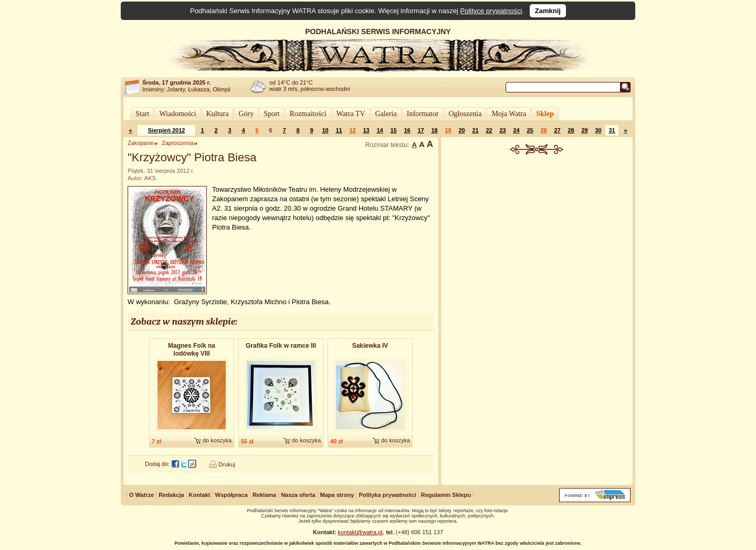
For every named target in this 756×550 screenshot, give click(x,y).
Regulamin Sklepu (446, 495)
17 (421, 130)
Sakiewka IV (370, 346)
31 (612, 130)
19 (448, 130)
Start (142, 114)
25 (530, 130)
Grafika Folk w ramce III (281, 346)
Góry (246, 114)
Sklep (545, 114)
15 (393, 130)
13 (366, 130)
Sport (271, 114)
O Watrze (141, 495)
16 (407, 130)
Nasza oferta (298, 495)
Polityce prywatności (491, 11)
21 (475, 130)
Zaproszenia (178, 143)
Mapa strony (337, 495)
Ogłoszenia (465, 114)
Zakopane (140, 143)
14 (380, 130)
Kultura (218, 114)
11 (339, 130)
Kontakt (200, 495)
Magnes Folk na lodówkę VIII (192, 350)
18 (434, 130)
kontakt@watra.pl (360, 532)
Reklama (264, 495)
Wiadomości (177, 114)
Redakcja (171, 495)
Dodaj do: (157, 464)
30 (598, 130)
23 (502, 130)
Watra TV (351, 114)
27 (557, 130)
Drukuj (227, 464)
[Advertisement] (537, 233)
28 (571, 130)
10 (325, 130)
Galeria (386, 114)
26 (543, 130)
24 (516, 130)
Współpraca (232, 495)
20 (461, 130)
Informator (423, 114)
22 (489, 130)
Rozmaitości (308, 114)
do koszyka (217, 440)
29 (584, 130)
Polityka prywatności (387, 495)
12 (352, 130)
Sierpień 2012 (167, 130)
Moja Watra (509, 114)
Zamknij (548, 11)
